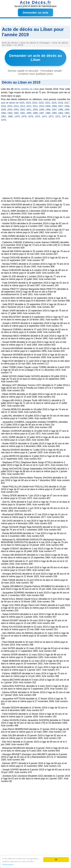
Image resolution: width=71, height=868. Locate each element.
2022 (41, 103)
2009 (48, 106)
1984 (61, 113)
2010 (42, 106)
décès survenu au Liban (27, 89)
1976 (31, 117)
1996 (61, 110)
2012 (29, 106)
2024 (28, 103)
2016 (4, 106)
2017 (67, 103)
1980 (10, 117)
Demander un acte (35, 12)
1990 (29, 113)
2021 (48, 103)
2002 (23, 110)
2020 (54, 103)
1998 (48, 110)
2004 (10, 110)
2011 (35, 106)
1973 (51, 117)
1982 (4, 117)
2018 (60, 103)
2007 (61, 106)
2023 (35, 103)
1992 (16, 113)
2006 (67, 106)
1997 (54, 110)
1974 (44, 117)
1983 (67, 113)
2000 (35, 110)
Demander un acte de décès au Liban (35, 58)
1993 (10, 113)
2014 (16, 106)
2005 (4, 110)
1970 (4, 120)
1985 (54, 113)
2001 (29, 110)
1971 (65, 117)
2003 (16, 110)
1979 (17, 117)
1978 (24, 117)
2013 (23, 106)
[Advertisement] (35, 161)
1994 (4, 113)
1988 (35, 113)
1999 (42, 110)
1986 (48, 113)
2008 (54, 106)
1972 (58, 117)
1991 (23, 113)
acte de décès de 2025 (13, 103)
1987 (42, 113)
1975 (37, 117)
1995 (67, 110)
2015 (10, 106)
